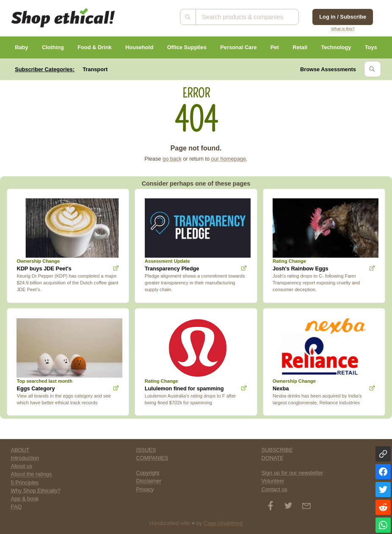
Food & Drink (94, 47)
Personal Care (238, 47)
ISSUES (146, 450)
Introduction (25, 458)
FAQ (17, 507)
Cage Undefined (223, 523)
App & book (25, 499)
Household (139, 47)
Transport (95, 69)
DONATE (272, 458)
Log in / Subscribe (343, 17)
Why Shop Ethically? (36, 491)
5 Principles (25, 483)
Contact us (274, 489)
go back (172, 159)
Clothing (53, 47)
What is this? (343, 29)
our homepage (229, 159)
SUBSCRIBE (277, 450)
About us (22, 466)
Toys (371, 47)
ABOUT (20, 450)
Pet (275, 47)
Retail (300, 47)
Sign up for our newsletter (292, 473)
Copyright (148, 473)
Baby (21, 47)
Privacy (145, 489)
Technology (336, 47)
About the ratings (32, 474)
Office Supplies (187, 47)
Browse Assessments (328, 69)
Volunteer (273, 481)
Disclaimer (149, 481)
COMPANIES (152, 458)
